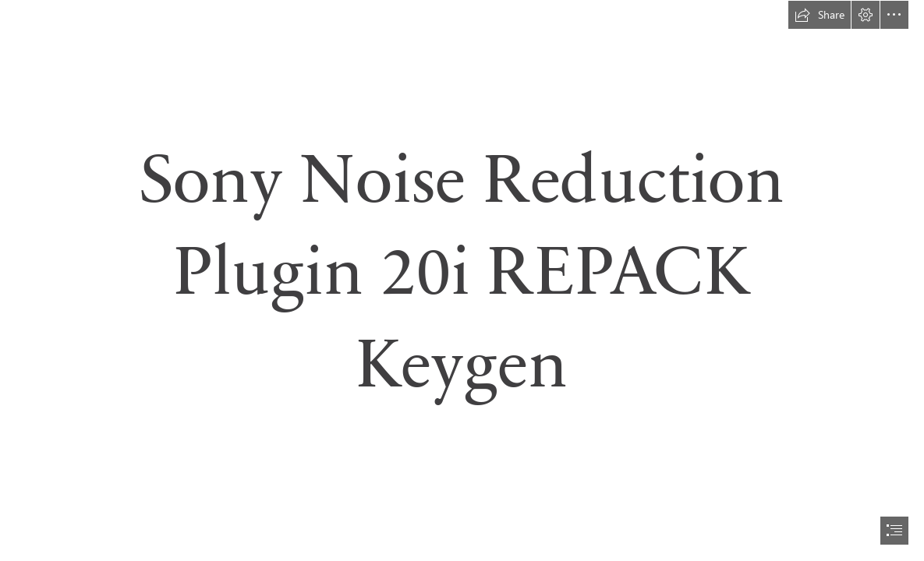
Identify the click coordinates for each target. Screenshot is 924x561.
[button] (820, 15)
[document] (462, 280)
